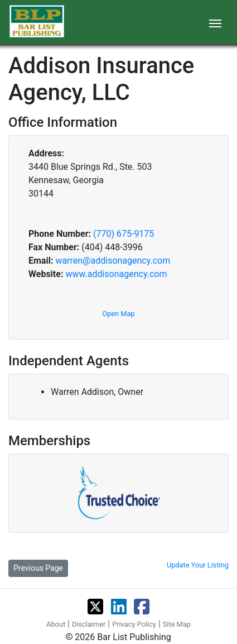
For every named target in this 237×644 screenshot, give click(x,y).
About (56, 624)
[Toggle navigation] (215, 22)
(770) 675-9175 (124, 234)
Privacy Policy (134, 624)
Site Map (177, 624)
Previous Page (38, 568)
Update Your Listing (198, 565)
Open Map (118, 314)
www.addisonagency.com (116, 274)
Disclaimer (89, 624)
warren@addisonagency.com (113, 261)
